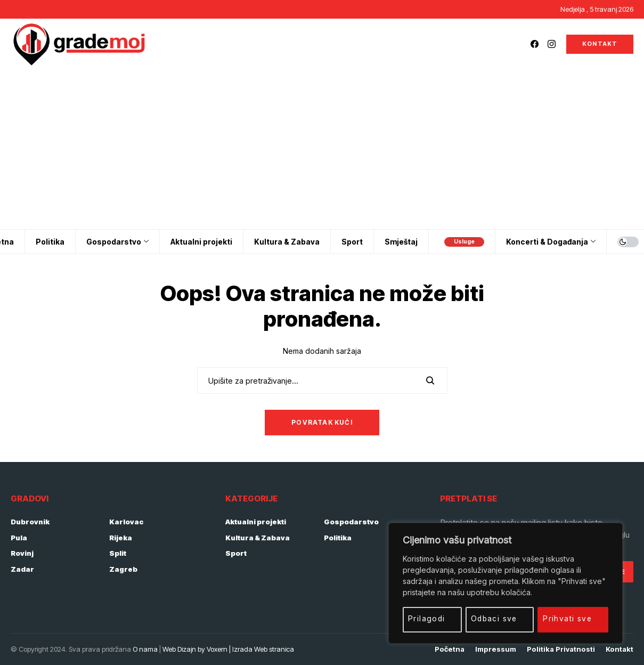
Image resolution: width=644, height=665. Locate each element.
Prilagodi (427, 618)
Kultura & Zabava (258, 538)
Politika (338, 538)
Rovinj (22, 553)
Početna (450, 649)
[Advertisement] (322, 149)
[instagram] (552, 44)
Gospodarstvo (351, 522)
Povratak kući (322, 422)
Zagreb (123, 569)
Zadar (22, 569)
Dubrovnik (30, 522)
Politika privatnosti (561, 649)
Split (118, 553)
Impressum (496, 649)
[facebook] (535, 44)
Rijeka (121, 538)
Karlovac (127, 522)
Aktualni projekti (256, 522)
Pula (19, 538)
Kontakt (619, 649)
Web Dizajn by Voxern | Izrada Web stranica (228, 649)
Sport (236, 553)
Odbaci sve (494, 618)
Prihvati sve (568, 618)
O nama (145, 649)
